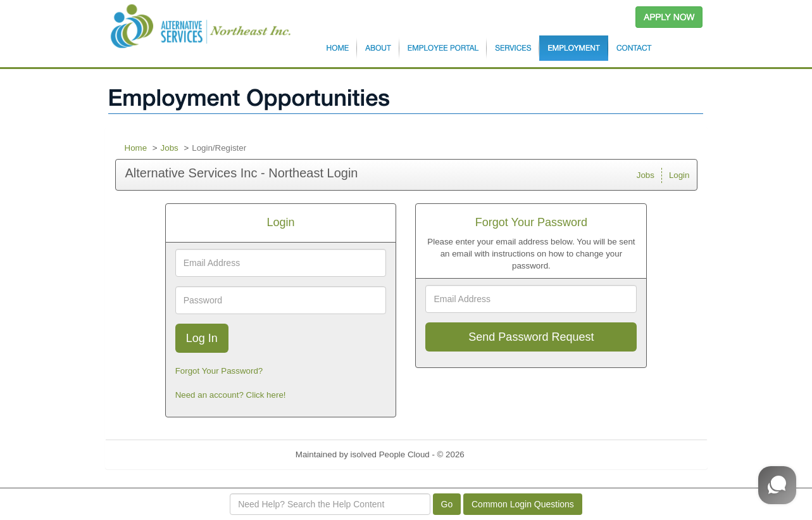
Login (679, 175)
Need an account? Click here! (231, 395)
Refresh (502, 454)
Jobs (170, 148)
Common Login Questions (523, 504)
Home (136, 148)
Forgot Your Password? (219, 371)
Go (447, 504)
